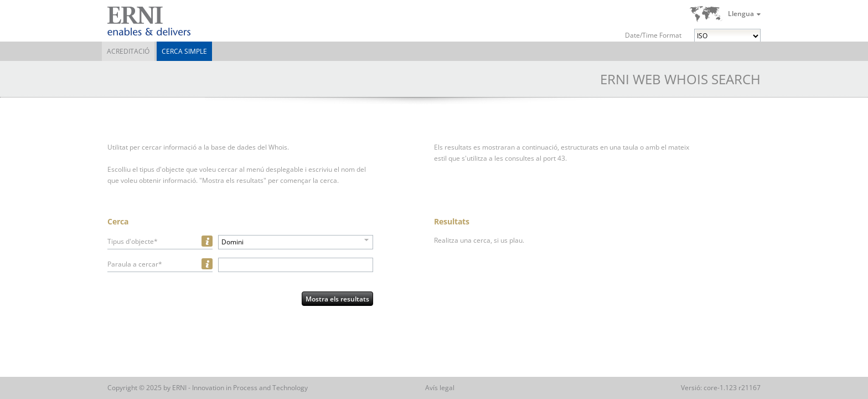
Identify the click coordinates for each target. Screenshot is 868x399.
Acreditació (128, 51)
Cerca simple (184, 51)
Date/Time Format (653, 35)
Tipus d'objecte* (133, 241)
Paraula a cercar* (135, 264)
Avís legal (440, 388)
